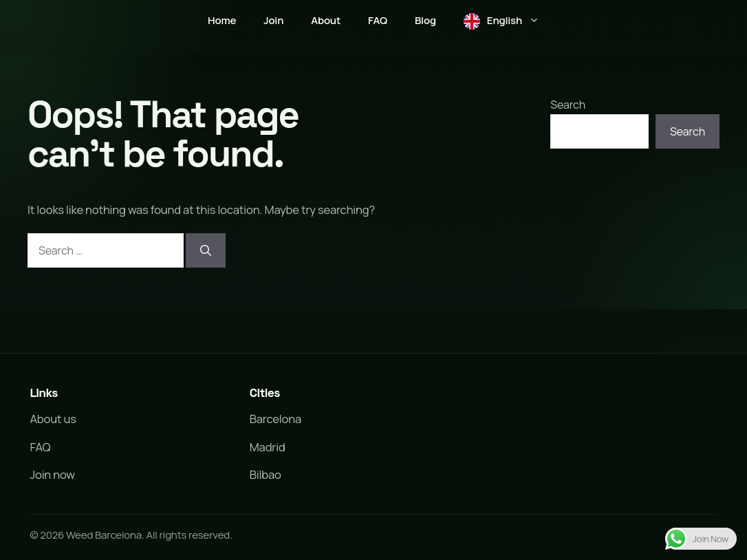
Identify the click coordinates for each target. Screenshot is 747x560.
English (520, 21)
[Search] (206, 250)
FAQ (378, 20)
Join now (52, 474)
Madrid (268, 447)
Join (273, 20)
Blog (425, 20)
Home (222, 20)
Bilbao (266, 474)
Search (568, 105)
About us (53, 419)
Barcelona (275, 419)
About (326, 20)
